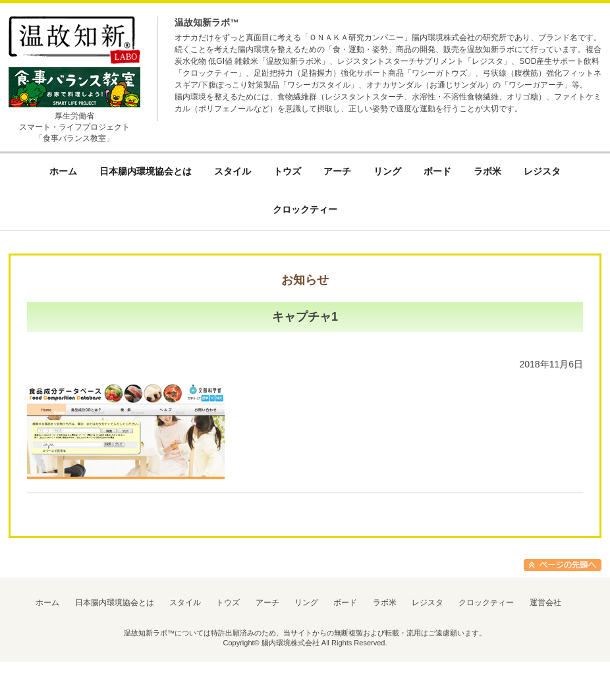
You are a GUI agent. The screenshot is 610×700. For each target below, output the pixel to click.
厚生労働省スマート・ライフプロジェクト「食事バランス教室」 (74, 127)
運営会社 (545, 603)
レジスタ (428, 603)
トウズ (228, 603)
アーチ (267, 603)
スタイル (185, 603)
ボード (345, 603)
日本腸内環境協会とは (115, 603)
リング (306, 603)
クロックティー (486, 603)
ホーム (47, 603)
